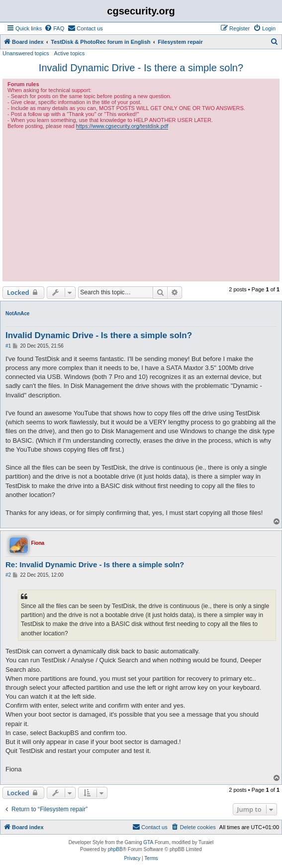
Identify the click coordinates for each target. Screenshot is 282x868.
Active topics (70, 53)
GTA (148, 842)
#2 (8, 575)
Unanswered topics (26, 53)
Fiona (38, 543)
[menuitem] (54, 28)
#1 (8, 346)
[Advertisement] (141, 204)
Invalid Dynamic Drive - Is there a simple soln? (141, 68)
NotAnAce (17, 313)
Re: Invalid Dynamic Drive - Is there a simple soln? (95, 564)
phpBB (115, 849)
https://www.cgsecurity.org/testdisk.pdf (122, 126)
